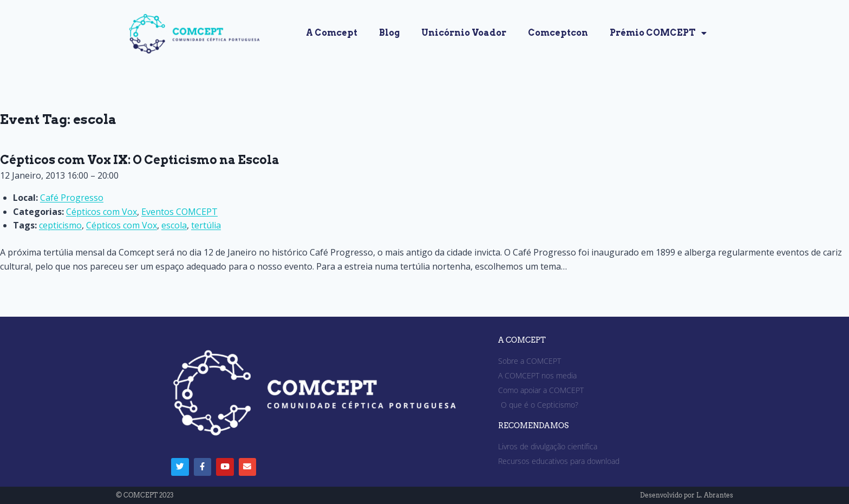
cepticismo (60, 225)
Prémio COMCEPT (658, 33)
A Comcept (332, 33)
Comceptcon (558, 33)
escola (174, 225)
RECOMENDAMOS (533, 426)
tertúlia (206, 225)
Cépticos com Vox (102, 212)
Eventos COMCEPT (179, 212)
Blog (389, 33)
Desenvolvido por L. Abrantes (687, 495)
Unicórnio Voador (464, 33)
